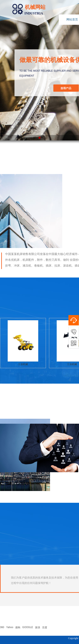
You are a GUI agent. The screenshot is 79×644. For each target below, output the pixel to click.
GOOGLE (28, 627)
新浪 (38, 627)
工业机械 (23, 364)
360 (2, 627)
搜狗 (18, 627)
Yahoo (10, 627)
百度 (45, 627)
